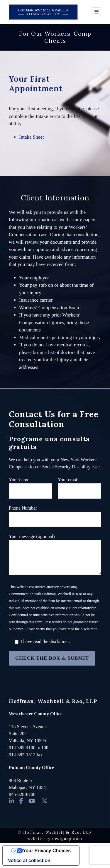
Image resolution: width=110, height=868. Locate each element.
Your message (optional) (55, 556)
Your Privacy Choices (47, 851)
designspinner (68, 839)
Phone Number (55, 516)
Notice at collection (29, 861)
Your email (79, 488)
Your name (31, 488)
